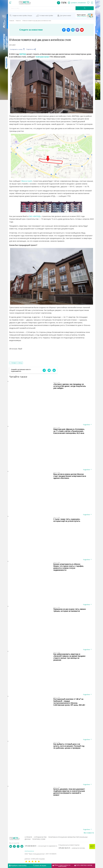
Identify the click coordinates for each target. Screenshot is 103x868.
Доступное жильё (66, 16)
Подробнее (87, 425)
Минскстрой (27, 181)
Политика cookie (39, 839)
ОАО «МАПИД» (35, 216)
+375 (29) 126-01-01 (72, 848)
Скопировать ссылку (17, 49)
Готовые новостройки (46, 16)
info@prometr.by (29, 851)
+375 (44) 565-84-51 (41, 846)
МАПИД (23, 54)
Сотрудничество (40, 837)
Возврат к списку (17, 363)
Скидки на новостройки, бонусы (22, 16)
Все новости (89, 833)
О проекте (28, 837)
